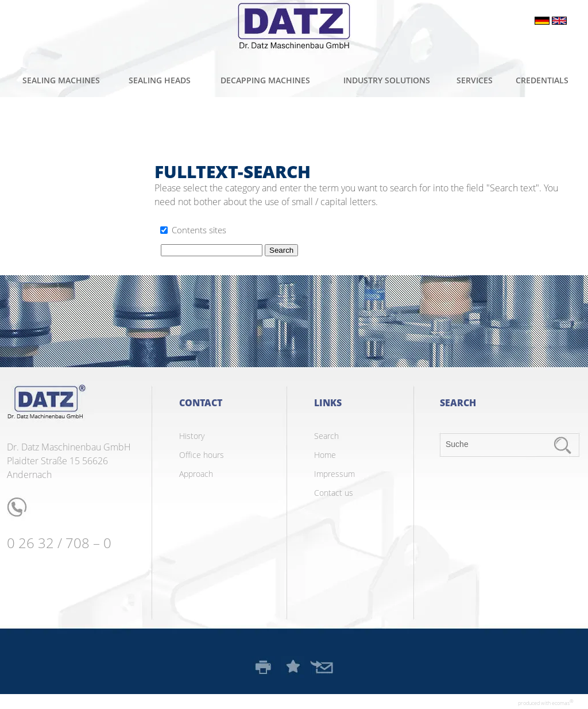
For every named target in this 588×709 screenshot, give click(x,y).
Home (325, 455)
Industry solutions (387, 80)
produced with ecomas (546, 702)
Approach (196, 474)
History (192, 436)
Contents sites (199, 230)
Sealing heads (160, 80)
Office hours (202, 455)
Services (475, 80)
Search (326, 436)
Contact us (334, 493)
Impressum (334, 474)
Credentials (542, 80)
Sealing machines (61, 80)
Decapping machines (265, 80)
